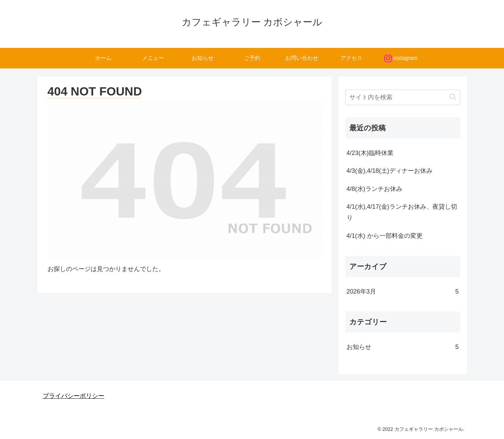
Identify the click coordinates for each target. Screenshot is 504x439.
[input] (403, 97)
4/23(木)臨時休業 (370, 153)
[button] (453, 97)
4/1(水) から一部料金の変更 (385, 236)
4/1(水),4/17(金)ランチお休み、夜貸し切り (402, 212)
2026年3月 (403, 292)
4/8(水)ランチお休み (375, 189)
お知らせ (403, 347)
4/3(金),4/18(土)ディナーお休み (390, 171)
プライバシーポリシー (74, 396)
